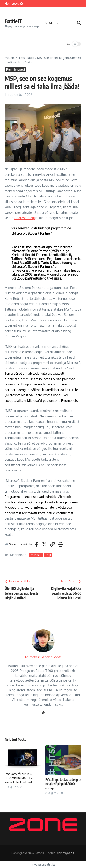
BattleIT (13, 21)
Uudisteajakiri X (65, 853)
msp (48, 555)
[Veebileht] (43, 713)
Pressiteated (26, 58)
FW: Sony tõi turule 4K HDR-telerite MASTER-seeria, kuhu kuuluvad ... (20, 778)
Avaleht (10, 58)
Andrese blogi (25, 218)
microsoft (36, 555)
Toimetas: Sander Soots (43, 657)
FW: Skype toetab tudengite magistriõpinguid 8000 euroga (63, 784)
